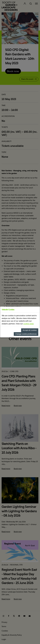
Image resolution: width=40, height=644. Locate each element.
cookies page (28, 324)
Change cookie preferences (26, 334)
